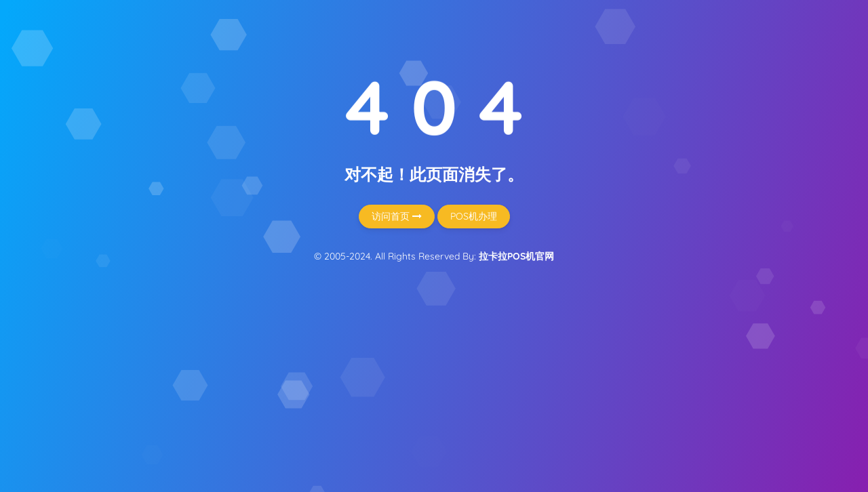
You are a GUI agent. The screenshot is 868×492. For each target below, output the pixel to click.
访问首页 (397, 216)
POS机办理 (474, 216)
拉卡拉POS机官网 (516, 256)
